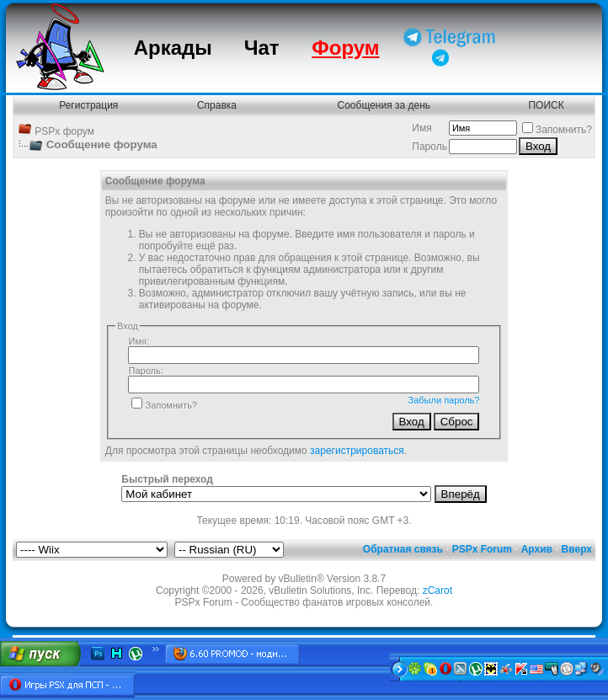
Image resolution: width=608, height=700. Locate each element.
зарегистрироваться (357, 451)
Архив (537, 549)
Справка (217, 105)
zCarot (437, 590)
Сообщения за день (384, 105)
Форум (345, 48)
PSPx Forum (482, 549)
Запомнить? (557, 130)
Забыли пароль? (444, 400)
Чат (262, 48)
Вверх (577, 549)
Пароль (429, 147)
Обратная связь (403, 549)
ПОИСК (546, 105)
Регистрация (88, 105)
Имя (421, 128)
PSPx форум (64, 131)
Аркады (173, 48)
